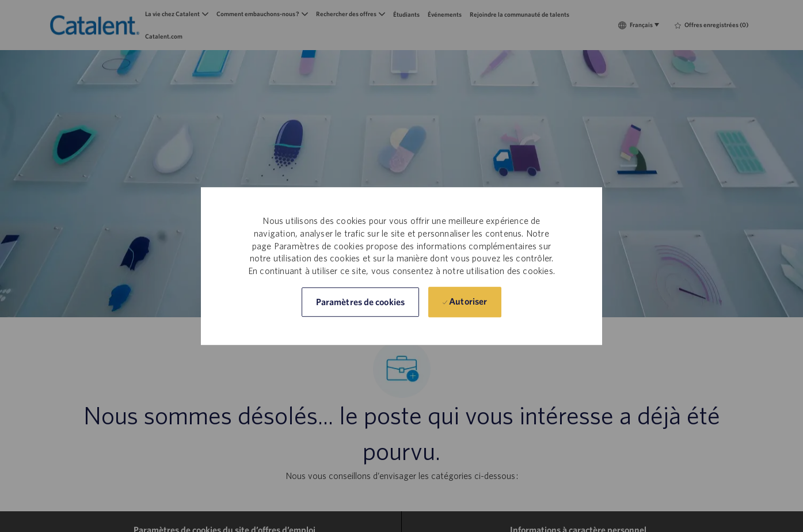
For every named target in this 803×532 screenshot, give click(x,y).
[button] (360, 302)
